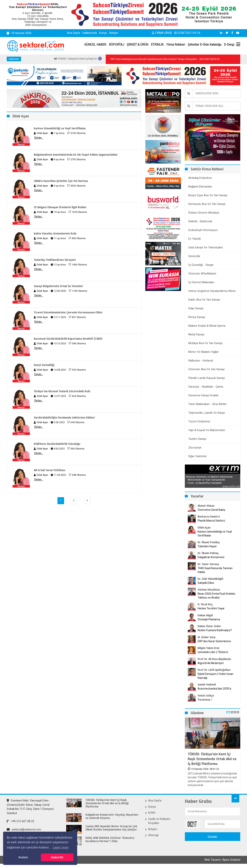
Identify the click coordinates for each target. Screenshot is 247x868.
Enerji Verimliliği (44, 365)
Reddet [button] (23, 857)
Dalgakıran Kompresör (211, 557)
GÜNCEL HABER (95, 45)
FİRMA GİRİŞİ (162, 33)
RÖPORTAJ (116, 45)
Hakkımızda (90, 33)
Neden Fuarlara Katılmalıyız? (215, 630)
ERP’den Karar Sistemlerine (214, 641)
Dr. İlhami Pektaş (208, 553)
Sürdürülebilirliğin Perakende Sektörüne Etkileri (64, 418)
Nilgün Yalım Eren (209, 648)
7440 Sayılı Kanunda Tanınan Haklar (215, 570)
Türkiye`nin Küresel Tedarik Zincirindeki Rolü (62, 391)
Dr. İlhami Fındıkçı (209, 542)
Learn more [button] (61, 847)
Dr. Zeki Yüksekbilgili (210, 579)
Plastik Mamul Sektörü (211, 521)
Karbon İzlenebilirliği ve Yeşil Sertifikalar (60, 128)
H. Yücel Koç (205, 604)
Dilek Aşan (204, 528)
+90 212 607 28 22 (20, 821)
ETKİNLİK (157, 45)
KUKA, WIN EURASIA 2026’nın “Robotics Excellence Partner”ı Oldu (110, 840)
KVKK (152, 813)
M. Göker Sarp (207, 637)
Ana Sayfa (74, 33)
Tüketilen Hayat (208, 546)
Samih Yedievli (207, 685)
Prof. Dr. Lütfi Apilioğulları (214, 670)
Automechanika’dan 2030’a (214, 689)
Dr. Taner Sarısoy (208, 564)
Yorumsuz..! (205, 700)
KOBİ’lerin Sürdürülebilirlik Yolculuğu (57, 444)
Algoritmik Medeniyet (211, 663)
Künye (103, 33)
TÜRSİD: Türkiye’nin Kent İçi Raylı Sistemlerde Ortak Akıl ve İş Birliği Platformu (212, 759)
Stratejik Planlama (209, 619)
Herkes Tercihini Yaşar (211, 608)
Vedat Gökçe (206, 696)
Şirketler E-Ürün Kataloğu (205, 45)
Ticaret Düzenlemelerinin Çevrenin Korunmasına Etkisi (68, 312)
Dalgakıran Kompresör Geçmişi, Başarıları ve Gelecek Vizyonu (112, 816)
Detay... (39, 138)
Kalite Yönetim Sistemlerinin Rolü (55, 234)
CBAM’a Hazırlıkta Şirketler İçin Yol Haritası (61, 181)
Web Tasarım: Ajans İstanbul (222, 860)
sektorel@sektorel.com (24, 830)
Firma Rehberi (176, 45)
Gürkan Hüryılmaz (209, 590)
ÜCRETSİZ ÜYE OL (187, 33)
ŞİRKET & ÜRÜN (137, 45)
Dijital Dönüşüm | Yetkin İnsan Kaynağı (215, 676)
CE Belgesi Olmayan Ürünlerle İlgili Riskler (60, 207)
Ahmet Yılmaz (206, 506)
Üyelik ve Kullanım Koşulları (159, 821)
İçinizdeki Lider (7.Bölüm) (213, 652)
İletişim (114, 33)
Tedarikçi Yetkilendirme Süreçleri (55, 260)
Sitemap (153, 835)
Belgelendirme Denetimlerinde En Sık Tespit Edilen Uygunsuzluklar (76, 155)
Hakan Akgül (205, 615)
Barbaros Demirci (209, 517)
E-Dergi (229, 45)
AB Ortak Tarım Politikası (49, 470)
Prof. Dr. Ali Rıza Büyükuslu (214, 659)
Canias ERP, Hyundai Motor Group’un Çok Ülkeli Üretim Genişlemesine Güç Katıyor (111, 828)
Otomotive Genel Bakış (211, 510)
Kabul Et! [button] (57, 857)
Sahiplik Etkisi (206, 583)
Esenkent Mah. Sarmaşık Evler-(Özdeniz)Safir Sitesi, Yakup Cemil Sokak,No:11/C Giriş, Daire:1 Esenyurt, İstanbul (30, 807)
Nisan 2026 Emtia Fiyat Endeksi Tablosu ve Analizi (216, 596)
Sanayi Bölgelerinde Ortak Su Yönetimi (58, 286)
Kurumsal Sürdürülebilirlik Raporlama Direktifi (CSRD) (68, 339)
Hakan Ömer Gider (209, 626)
